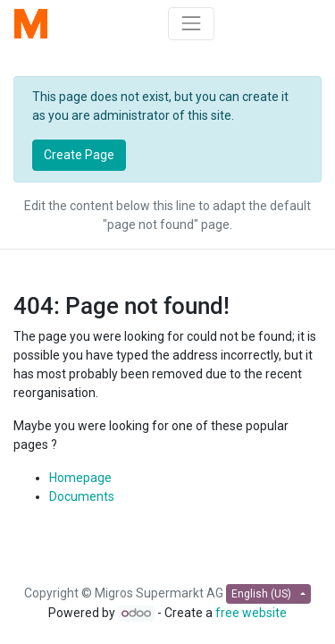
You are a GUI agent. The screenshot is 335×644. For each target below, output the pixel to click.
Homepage (80, 478)
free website (251, 613)
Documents (82, 496)
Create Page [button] (79, 155)
